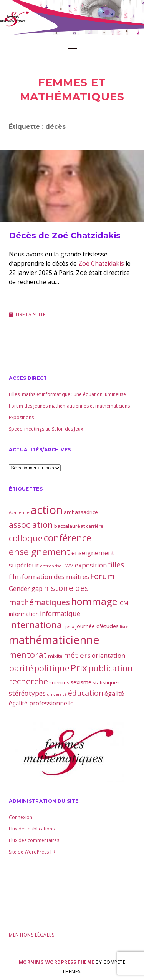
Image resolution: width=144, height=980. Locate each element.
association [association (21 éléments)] (31, 525)
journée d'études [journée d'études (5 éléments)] (97, 626)
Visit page (72, 17)
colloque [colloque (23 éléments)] (26, 538)
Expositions (21, 417)
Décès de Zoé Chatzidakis (72, 186)
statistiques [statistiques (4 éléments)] (106, 682)
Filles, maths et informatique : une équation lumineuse (67, 394)
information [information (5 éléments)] (24, 614)
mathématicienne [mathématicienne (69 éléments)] (54, 640)
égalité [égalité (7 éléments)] (114, 694)
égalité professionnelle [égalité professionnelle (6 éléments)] (41, 703)
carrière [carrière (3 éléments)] (95, 526)
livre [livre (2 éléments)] (124, 627)
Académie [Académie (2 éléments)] (19, 512)
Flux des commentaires (34, 840)
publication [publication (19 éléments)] (111, 668)
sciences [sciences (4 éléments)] (59, 682)
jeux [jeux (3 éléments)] (70, 626)
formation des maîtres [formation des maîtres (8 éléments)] (55, 577)
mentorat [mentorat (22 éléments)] (28, 654)
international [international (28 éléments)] (36, 625)
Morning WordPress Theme (57, 962)
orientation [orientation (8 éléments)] (108, 655)
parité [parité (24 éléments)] (21, 668)
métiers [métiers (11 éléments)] (77, 655)
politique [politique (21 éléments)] (52, 668)
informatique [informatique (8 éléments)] (60, 613)
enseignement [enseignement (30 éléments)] (40, 552)
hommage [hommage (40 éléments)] (94, 601)
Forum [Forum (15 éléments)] (102, 576)
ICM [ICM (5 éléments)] (123, 603)
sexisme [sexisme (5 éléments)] (81, 682)
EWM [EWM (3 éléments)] (68, 566)
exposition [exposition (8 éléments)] (91, 565)
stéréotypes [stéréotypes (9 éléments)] (27, 693)
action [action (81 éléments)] (47, 510)
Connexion (21, 817)
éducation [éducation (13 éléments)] (86, 693)
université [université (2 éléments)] (57, 694)
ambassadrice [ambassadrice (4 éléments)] (81, 512)
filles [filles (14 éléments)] (116, 565)
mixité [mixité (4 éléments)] (55, 656)
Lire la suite (31, 315)
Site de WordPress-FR (32, 852)
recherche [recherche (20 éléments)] (28, 681)
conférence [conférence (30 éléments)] (68, 538)
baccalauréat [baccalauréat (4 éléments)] (70, 526)
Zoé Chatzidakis (101, 263)
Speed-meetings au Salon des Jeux (46, 429)
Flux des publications (32, 829)
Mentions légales (31, 935)
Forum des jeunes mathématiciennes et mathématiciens (69, 406)
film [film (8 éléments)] (15, 577)
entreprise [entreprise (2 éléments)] (51, 566)
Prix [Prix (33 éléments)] (79, 668)
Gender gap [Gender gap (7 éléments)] (26, 589)
